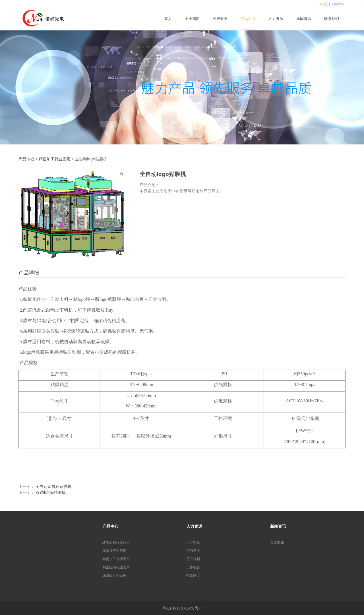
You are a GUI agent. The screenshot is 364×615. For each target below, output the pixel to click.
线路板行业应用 (114, 575)
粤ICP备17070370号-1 (182, 608)
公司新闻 (277, 543)
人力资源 (276, 19)
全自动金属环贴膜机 (53, 486)
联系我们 (332, 19)
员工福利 (193, 559)
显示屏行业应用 (114, 551)
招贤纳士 (193, 575)
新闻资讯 (304, 19)
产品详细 (29, 272)
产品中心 (248, 19)
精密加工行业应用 (55, 159)
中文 (324, 4)
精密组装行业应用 (116, 567)
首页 (168, 19)
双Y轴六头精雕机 (51, 492)
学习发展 (193, 551)
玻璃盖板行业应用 (116, 542)
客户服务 (220, 19)
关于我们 (192, 19)
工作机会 (193, 567)
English (338, 4)
